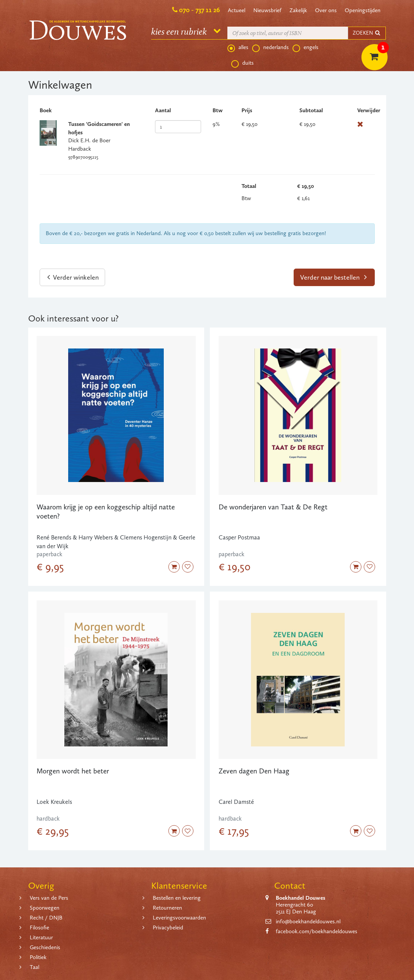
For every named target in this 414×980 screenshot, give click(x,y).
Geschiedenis (45, 947)
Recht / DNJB (46, 918)
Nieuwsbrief (267, 10)
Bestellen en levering (177, 898)
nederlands (270, 48)
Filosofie (39, 928)
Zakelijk (298, 10)
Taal (34, 967)
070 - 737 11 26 (199, 10)
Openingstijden (363, 10)
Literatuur (41, 937)
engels (305, 48)
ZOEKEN (367, 33)
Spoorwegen (45, 908)
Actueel (237, 10)
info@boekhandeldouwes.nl (308, 921)
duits (242, 63)
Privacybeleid (168, 928)
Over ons (326, 10)
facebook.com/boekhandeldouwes (316, 931)
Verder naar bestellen (333, 277)
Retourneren (167, 908)
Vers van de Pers (49, 898)
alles (238, 48)
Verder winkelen (73, 277)
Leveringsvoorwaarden (179, 918)
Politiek (38, 957)
